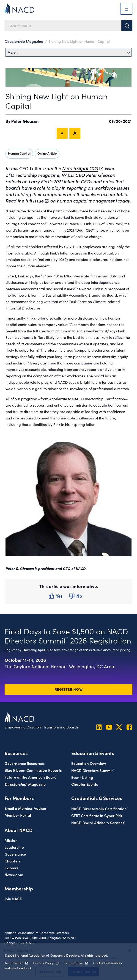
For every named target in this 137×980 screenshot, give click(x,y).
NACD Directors (93, 770)
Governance (15, 854)
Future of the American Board (31, 777)
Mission (11, 840)
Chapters (13, 861)
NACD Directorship (100, 809)
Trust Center (14, 963)
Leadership (14, 847)
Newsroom (14, 875)
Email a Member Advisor (26, 808)
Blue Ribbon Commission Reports (33, 770)
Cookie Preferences (108, 963)
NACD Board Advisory (98, 823)
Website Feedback (18, 968)
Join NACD (14, 899)
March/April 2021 (80, 168)
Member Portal (18, 815)
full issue (34, 200)
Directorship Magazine (24, 41)
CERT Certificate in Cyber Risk (97, 815)
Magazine (25, 784)
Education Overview (89, 763)
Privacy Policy (43, 963)
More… (69, 52)
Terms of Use (73, 963)
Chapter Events (85, 784)
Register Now (69, 689)
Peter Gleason (25, 121)
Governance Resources (25, 763)
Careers (11, 868)
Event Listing (82, 777)
